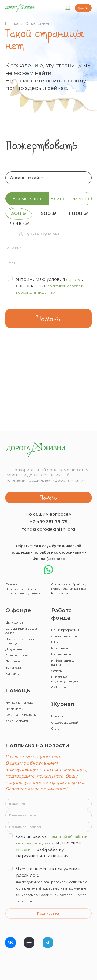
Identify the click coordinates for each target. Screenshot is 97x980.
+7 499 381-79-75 (48, 468)
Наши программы (69, 592)
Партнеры (16, 632)
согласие (71, 837)
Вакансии (15, 639)
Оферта (13, 532)
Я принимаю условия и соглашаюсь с (47, 305)
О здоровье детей (69, 699)
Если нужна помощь (17, 694)
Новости (60, 691)
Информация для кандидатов (69, 631)
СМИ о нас (62, 661)
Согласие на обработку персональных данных (66, 540)
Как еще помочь (22, 704)
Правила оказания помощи (24, 607)
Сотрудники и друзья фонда (20, 594)
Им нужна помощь (24, 676)
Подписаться (49, 909)
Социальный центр (70, 599)
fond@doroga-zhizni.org (49, 476)
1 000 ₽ (23, 227)
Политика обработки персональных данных (20, 546)
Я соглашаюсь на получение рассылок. (48, 879)
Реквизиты (62, 554)
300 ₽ (23, 215)
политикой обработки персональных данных (46, 308)
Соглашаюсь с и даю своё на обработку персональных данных (46, 837)
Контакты (15, 646)
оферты (75, 295)
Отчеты (58, 641)
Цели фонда (17, 584)
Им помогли (18, 684)
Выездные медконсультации (69, 651)
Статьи (58, 706)
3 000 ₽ (74, 227)
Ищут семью (64, 614)
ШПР (57, 607)
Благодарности (21, 624)
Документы (17, 617)
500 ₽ (74, 215)
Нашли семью (65, 621)
